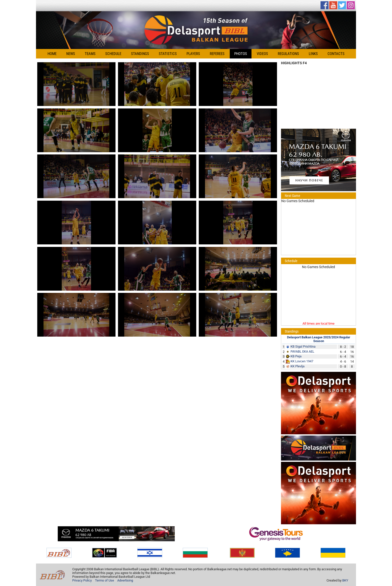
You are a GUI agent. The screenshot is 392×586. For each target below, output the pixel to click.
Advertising (125, 580)
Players (193, 54)
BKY (345, 580)
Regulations (288, 54)
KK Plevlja (297, 366)
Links (313, 54)
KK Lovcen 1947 (302, 361)
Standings (140, 54)
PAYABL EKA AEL (302, 351)
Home (52, 54)
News (71, 54)
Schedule (113, 54)
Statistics (168, 54)
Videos (262, 54)
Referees (217, 54)
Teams (90, 54)
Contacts (336, 54)
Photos (241, 54)
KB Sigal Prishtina (303, 346)
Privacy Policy (82, 580)
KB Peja (296, 356)
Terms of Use (104, 580)
